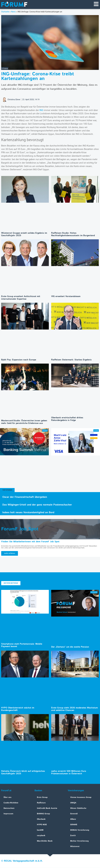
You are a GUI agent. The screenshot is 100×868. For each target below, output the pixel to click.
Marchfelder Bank (45, 841)
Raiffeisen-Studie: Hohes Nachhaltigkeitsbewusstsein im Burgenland (73, 235)
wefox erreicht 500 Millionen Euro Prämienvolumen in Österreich (69, 773)
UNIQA (73, 803)
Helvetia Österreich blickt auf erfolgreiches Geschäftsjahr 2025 (23, 773)
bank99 (40, 830)
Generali (74, 814)
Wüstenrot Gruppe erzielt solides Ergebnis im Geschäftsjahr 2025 (24, 235)
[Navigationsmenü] (96, 4)
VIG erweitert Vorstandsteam (66, 297)
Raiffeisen (41, 803)
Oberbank (41, 819)
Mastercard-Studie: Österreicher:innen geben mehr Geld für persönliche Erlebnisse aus (24, 422)
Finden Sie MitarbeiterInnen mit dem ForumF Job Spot (30, 542)
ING (41, 110)
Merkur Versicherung (79, 841)
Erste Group (42, 798)
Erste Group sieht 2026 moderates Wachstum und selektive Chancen (74, 709)
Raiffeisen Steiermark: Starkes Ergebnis (71, 360)
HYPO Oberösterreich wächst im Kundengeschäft (18, 709)
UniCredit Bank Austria (47, 808)
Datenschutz (9, 808)
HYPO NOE (42, 825)
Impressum (8, 814)
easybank (41, 836)
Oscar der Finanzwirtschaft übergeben (25, 497)
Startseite (5, 12)
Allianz (73, 819)
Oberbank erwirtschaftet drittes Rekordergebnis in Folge (67, 419)
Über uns (7, 798)
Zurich (73, 836)
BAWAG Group (43, 814)
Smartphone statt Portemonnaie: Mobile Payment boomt (22, 646)
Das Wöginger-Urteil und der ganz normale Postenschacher (37, 505)
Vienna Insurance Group (81, 798)
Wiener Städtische (78, 808)
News (13, 12)
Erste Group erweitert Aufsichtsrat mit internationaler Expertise (21, 298)
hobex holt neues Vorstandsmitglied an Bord (28, 513)
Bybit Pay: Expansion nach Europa (19, 360)
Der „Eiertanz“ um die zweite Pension (70, 647)
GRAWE (74, 825)
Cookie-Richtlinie (11, 803)
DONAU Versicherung (80, 830)
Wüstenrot (75, 847)
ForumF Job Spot (20, 529)
